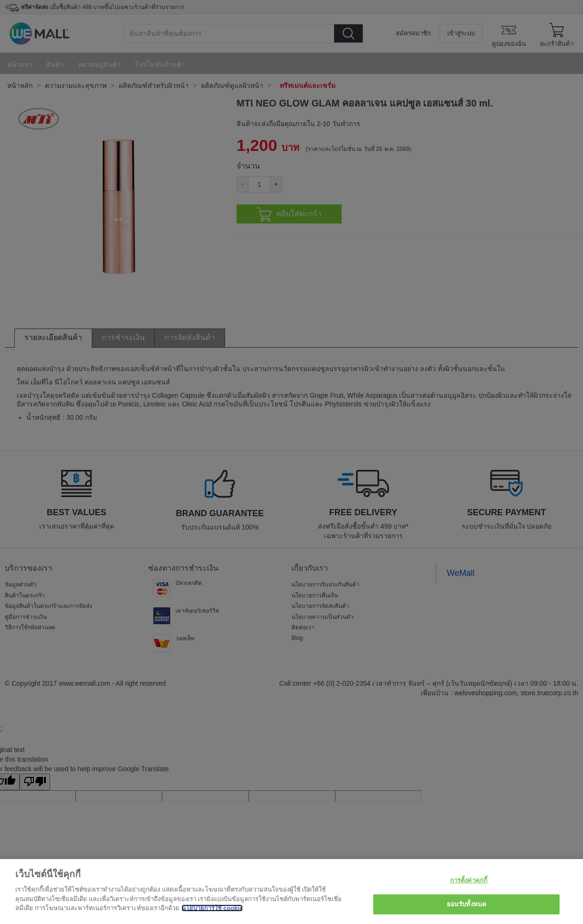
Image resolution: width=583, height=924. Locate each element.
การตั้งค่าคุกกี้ (469, 880)
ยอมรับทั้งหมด (466, 904)
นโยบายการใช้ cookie (212, 908)
